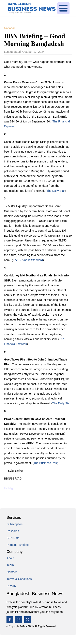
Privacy (11, 586)
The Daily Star (56, 191)
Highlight (10, 488)
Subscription (15, 524)
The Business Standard (28, 260)
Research (13, 531)
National (9, 28)
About (10, 558)
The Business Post (45, 463)
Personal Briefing (18, 545)
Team (10, 565)
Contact (12, 572)
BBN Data (13, 538)
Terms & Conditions (19, 579)
